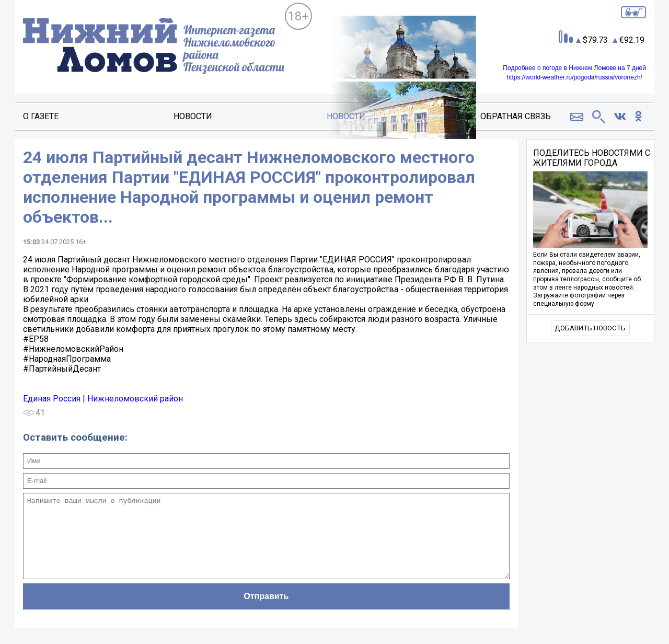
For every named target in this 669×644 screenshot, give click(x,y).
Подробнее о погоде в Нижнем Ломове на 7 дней (574, 68)
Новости (193, 116)
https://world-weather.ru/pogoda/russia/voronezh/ (574, 77)
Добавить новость (590, 328)
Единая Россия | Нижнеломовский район (103, 399)
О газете (41, 116)
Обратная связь (516, 116)
